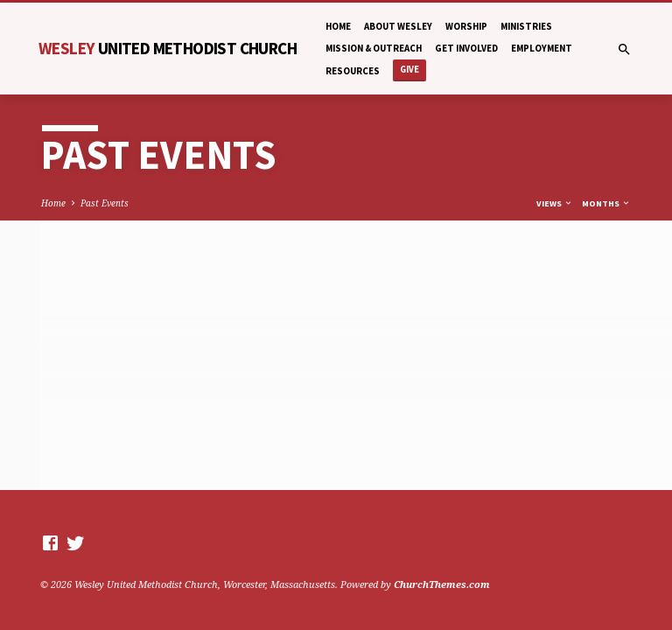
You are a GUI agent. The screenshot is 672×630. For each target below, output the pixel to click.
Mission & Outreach (374, 48)
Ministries (526, 26)
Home (338, 26)
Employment (542, 48)
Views (555, 203)
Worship (466, 26)
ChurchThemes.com (442, 584)
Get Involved (466, 48)
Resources (353, 71)
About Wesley (398, 26)
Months (606, 203)
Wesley (168, 48)
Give (409, 70)
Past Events (105, 203)
